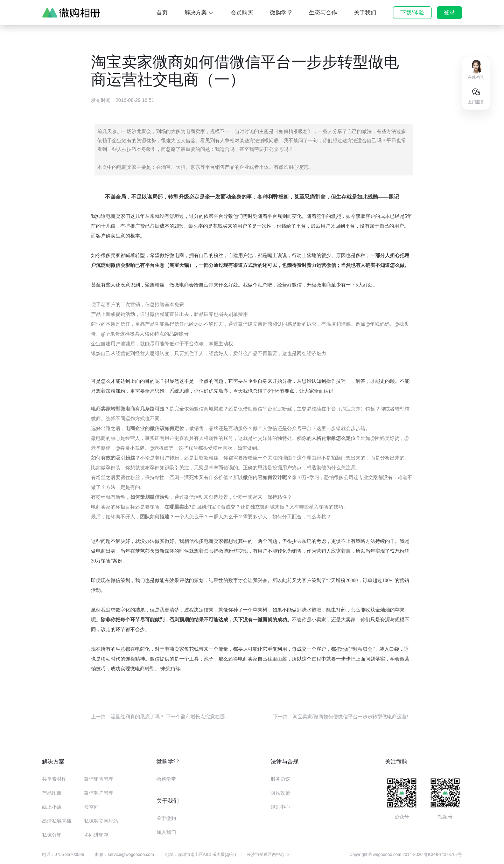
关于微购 (166, 818)
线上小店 (52, 807)
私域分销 (52, 835)
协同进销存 (96, 835)
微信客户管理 (99, 793)
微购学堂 (166, 779)
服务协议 (280, 779)
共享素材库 (54, 779)
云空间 (91, 807)
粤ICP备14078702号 (443, 855)
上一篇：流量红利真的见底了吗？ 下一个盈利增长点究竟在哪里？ (161, 717)
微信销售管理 (99, 779)
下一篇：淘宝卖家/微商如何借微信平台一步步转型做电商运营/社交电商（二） (343, 717)
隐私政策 (280, 793)
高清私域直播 (57, 821)
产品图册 (52, 793)
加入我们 (166, 832)
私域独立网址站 (101, 821)
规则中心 (280, 807)
